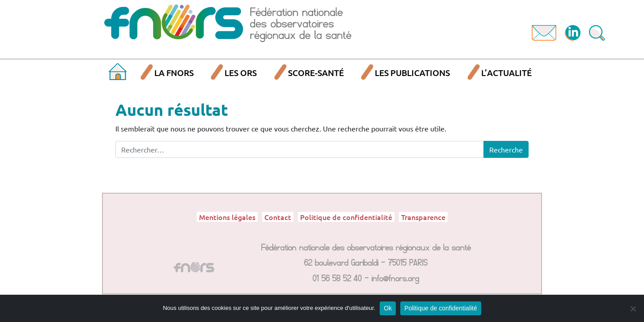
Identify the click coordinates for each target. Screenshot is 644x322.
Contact (278, 217)
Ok (388, 308)
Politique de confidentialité (346, 217)
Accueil (118, 73)
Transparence (423, 217)
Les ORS (241, 73)
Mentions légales (227, 217)
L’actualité (506, 73)
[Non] (633, 309)
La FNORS (174, 73)
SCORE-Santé (316, 73)
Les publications (412, 73)
